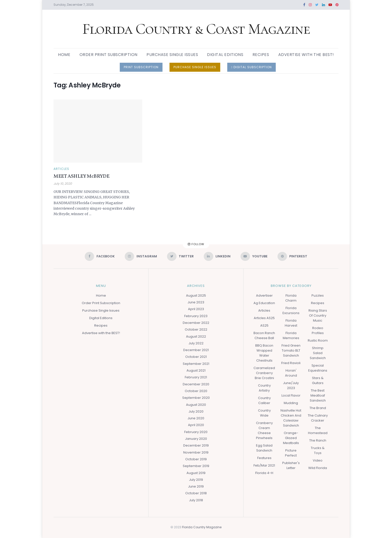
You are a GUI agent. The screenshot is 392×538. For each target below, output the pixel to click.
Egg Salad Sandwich (264, 448)
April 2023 (196, 309)
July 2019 (196, 480)
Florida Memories (291, 335)
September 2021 (196, 364)
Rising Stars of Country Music (318, 315)
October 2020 (196, 391)
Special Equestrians (318, 368)
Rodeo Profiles (318, 330)
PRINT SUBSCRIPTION (141, 67)
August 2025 (196, 295)
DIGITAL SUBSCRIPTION (251, 67)
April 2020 (196, 425)
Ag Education (264, 303)
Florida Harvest (291, 323)
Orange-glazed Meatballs (291, 438)
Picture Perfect (291, 453)
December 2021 (196, 350)
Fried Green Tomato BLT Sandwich (291, 350)
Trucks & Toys (318, 450)
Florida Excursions (291, 310)
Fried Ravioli (291, 363)
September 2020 (196, 398)
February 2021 (196, 377)
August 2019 (196, 473)
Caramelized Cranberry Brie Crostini (264, 373)
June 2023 (196, 302)
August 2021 (196, 370)
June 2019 (196, 486)
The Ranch (318, 440)
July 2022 (196, 343)
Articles (61, 169)
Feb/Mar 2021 (264, 465)
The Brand (318, 408)
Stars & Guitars (318, 380)
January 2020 (196, 439)
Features (264, 458)
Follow (196, 244)
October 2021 (196, 357)
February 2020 (196, 432)
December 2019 (196, 446)
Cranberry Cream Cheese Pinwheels (264, 430)
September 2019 (196, 466)
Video (318, 460)
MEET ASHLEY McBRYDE (81, 176)
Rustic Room (318, 340)
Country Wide (264, 413)
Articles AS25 (264, 318)
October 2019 (196, 459)
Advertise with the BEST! (306, 55)
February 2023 (196, 316)
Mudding (291, 403)
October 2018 (196, 493)
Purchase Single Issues (172, 55)
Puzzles (318, 295)
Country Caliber (264, 400)
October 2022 (196, 330)
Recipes (261, 55)
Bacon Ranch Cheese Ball (264, 335)
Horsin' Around (291, 373)
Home (64, 55)
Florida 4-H (264, 473)
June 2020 (196, 418)
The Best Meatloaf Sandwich (318, 395)
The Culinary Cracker (318, 418)
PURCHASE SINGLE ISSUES (195, 67)
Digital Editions (225, 55)
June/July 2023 (291, 385)
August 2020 (196, 405)
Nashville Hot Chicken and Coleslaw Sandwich (291, 418)
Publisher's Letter (291, 465)
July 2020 (196, 411)
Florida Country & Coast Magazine (196, 29)
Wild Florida (318, 468)
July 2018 (196, 500)
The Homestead (318, 430)
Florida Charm (291, 298)
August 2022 (196, 336)
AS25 (264, 325)
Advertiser (264, 295)
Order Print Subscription (108, 55)
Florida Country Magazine (202, 527)
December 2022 (196, 323)
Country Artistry (264, 388)
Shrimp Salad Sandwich (318, 353)
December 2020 (196, 384)
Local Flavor (291, 395)
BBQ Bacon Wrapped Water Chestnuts (264, 353)
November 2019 (196, 452)
